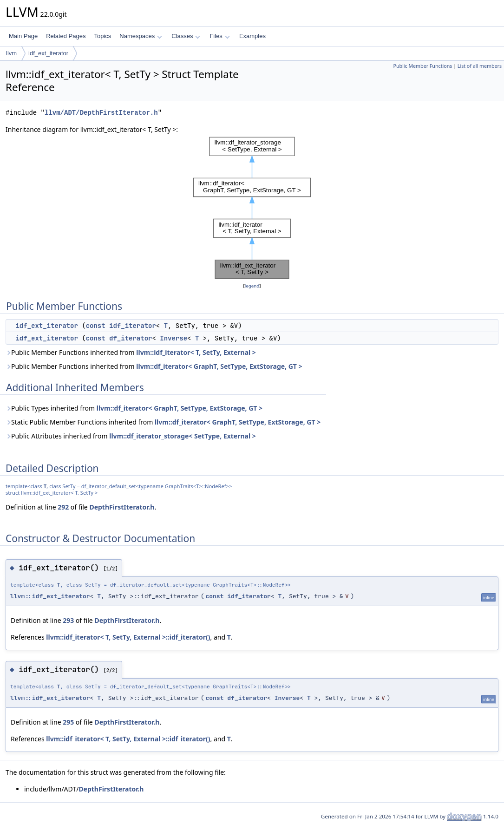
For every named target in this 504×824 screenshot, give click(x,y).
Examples (252, 36)
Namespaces (141, 36)
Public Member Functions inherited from (131, 352)
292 (63, 507)
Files (219, 36)
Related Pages (66, 36)
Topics (102, 36)
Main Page (23, 36)
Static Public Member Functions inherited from (163, 422)
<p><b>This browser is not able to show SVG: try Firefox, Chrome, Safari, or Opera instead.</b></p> (252, 208)
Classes (186, 36)
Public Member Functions (422, 66)
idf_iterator (133, 326)
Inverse (173, 338)
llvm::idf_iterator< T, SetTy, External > (196, 352)
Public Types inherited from (134, 408)
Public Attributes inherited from (131, 436)
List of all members (480, 66)
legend (252, 286)
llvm (11, 53)
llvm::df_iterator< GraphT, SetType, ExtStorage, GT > (219, 366)
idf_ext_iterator (48, 53)
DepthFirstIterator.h (122, 507)
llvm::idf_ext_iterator (50, 596)
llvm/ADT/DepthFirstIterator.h (101, 113)
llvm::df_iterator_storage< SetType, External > (182, 436)
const (96, 326)
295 (68, 722)
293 (68, 620)
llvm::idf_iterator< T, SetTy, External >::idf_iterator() (128, 637)
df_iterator (131, 338)
